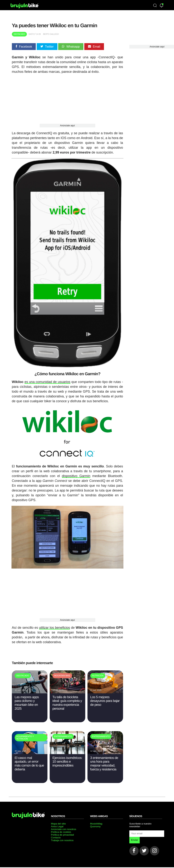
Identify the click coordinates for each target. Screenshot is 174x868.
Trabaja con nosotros (62, 838)
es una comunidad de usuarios (47, 381)
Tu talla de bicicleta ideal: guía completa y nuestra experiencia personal (67, 701)
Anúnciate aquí (67, 126)
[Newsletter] (161, 6)
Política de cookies (61, 830)
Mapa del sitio (58, 821)
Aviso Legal (57, 824)
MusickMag (96, 821)
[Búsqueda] (155, 6)
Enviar (135, 838)
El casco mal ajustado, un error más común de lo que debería (29, 761)
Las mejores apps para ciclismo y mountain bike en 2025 (27, 701)
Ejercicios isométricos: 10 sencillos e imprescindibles (67, 759)
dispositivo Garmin (76, 474)
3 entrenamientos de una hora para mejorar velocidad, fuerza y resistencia (104, 761)
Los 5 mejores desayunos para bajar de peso (105, 699)
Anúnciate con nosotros (64, 827)
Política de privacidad (62, 833)
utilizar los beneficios (55, 626)
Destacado (19, 34)
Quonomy (95, 824)
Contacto (56, 835)
